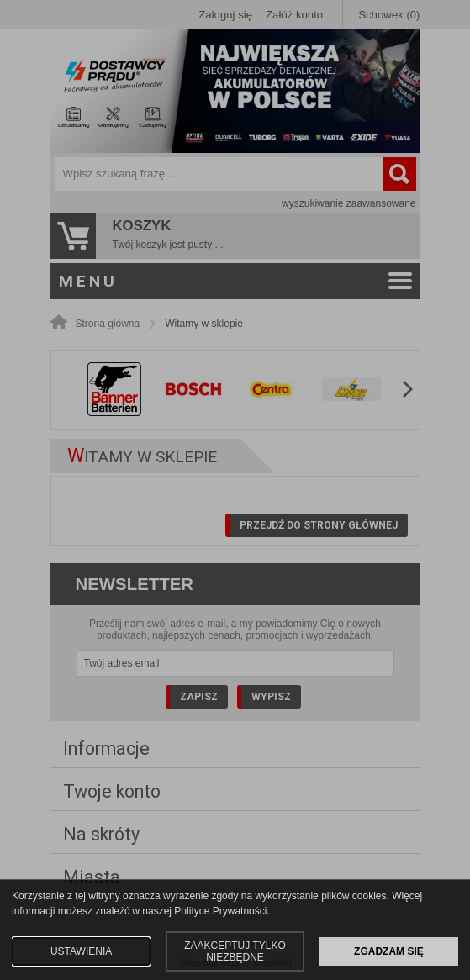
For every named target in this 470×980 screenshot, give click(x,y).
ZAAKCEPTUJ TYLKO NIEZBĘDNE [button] (235, 951)
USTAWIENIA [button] (81, 951)
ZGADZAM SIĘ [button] (389, 951)
